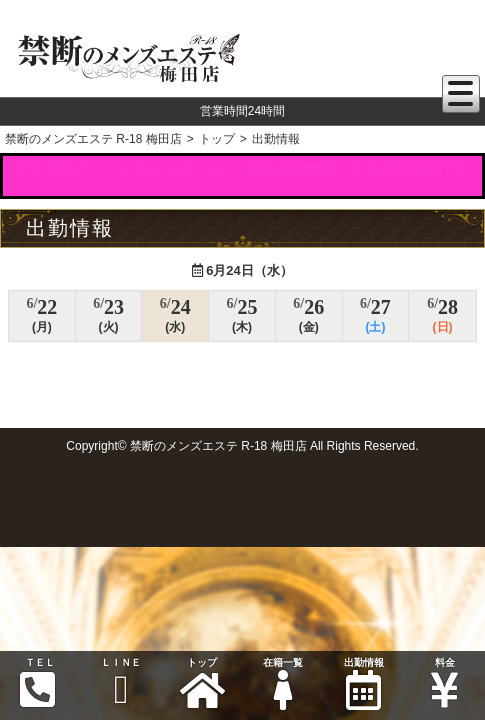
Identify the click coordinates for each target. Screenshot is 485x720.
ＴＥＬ (38, 683)
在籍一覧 (282, 683)
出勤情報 (363, 683)
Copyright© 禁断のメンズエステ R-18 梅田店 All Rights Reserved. (242, 446)
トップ (202, 683)
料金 (444, 683)
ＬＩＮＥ (121, 683)
